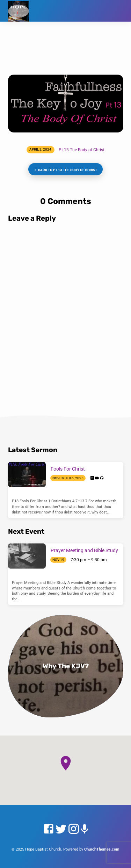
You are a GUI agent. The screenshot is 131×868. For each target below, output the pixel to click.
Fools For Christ (68, 469)
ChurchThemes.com (102, 849)
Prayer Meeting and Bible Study (84, 550)
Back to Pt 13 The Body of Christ (65, 170)
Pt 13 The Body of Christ (82, 150)
